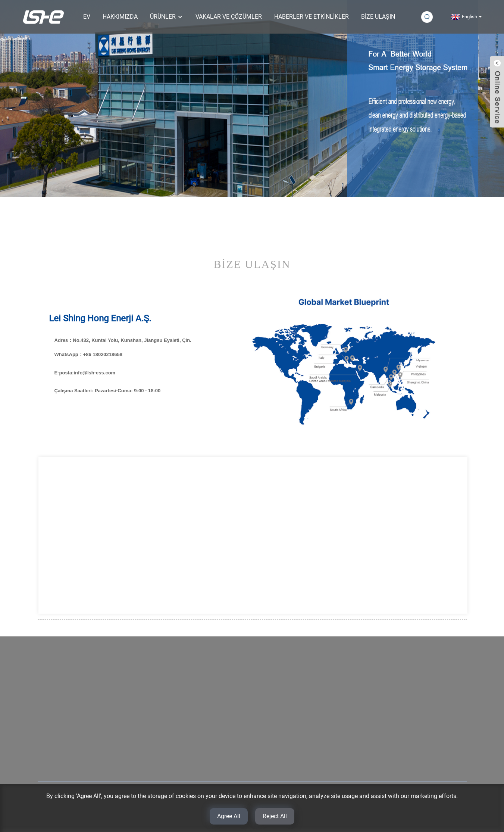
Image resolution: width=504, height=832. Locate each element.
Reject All (275, 816)
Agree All (229, 816)
